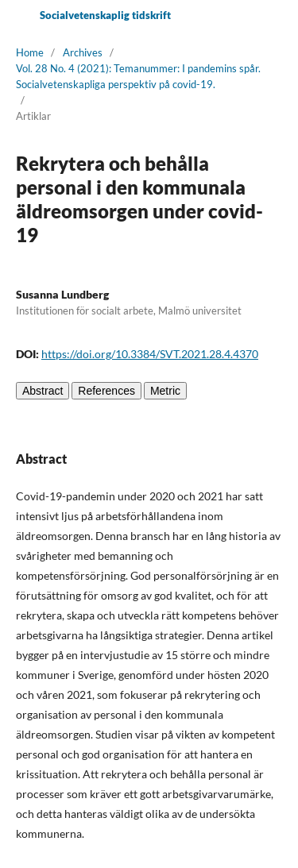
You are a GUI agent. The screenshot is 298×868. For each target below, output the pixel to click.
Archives (83, 52)
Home (30, 52)
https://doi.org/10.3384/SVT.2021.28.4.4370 (150, 354)
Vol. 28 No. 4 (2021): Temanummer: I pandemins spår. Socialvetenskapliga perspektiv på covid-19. (138, 76)
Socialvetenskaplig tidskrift (105, 15)
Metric (165, 391)
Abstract (43, 391)
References (106, 391)
